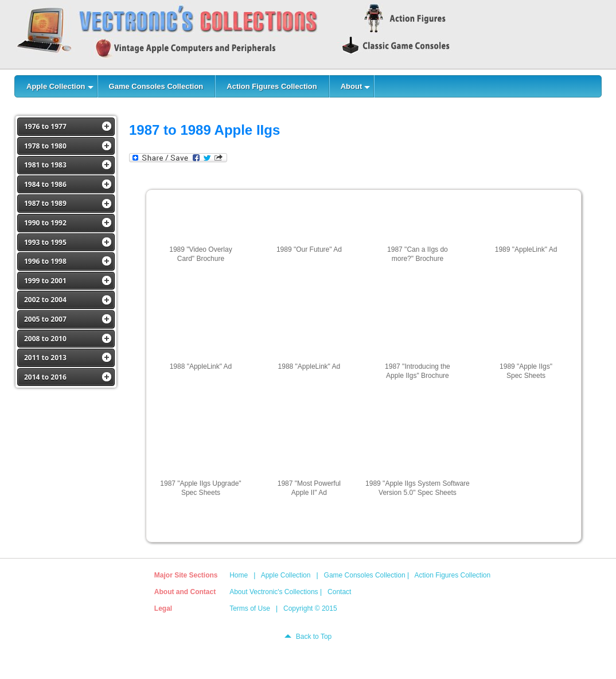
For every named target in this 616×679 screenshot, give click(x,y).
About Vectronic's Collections (274, 592)
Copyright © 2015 (310, 608)
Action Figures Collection (452, 575)
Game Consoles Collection (365, 575)
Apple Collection (286, 575)
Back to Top (314, 637)
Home (239, 575)
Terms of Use (250, 608)
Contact (339, 592)
